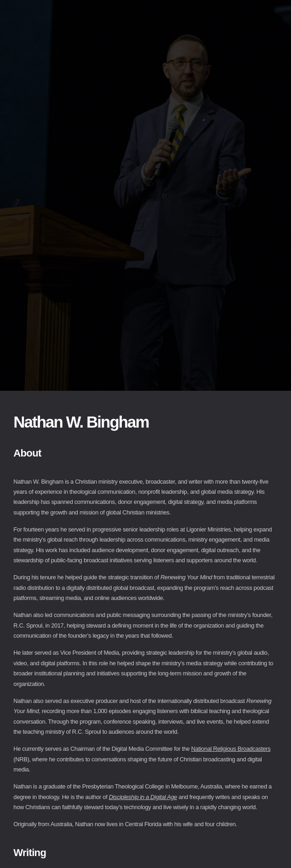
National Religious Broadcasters (231, 749)
